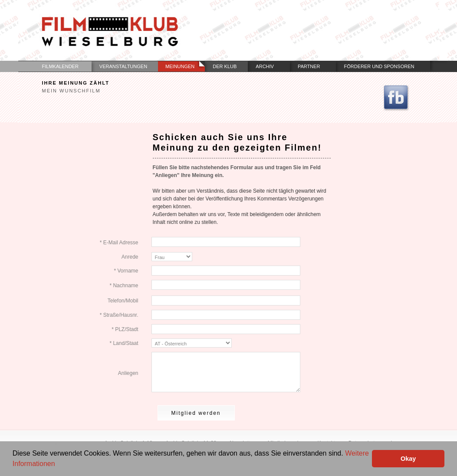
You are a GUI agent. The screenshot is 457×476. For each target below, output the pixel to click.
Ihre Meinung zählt (76, 83)
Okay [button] (408, 459)
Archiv (265, 66)
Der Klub (225, 66)
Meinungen (180, 66)
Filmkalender (60, 66)
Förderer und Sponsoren (379, 66)
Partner (309, 66)
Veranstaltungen (123, 66)
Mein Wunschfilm (71, 91)
